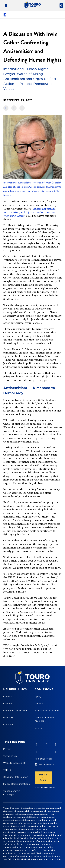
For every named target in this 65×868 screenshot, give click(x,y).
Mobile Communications (16, 784)
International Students (47, 711)
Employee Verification (15, 711)
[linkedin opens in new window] (56, 744)
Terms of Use (11, 756)
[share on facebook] (6, 108)
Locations (9, 725)
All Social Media (43, 759)
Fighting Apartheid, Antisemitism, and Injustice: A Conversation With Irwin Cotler (30, 212)
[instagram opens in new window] (56, 751)
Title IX (7, 770)
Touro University (48, 788)
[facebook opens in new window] (37, 751)
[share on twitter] (22, 108)
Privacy (7, 749)
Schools (39, 704)
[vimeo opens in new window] (37, 744)
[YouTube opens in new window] (46, 744)
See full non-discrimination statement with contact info (32, 859)
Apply (38, 697)
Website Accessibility (15, 763)
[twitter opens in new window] (46, 751)
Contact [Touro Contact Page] (8, 704)
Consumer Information (16, 777)
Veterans (40, 728)
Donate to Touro (43, 777)
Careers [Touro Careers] (8, 697)
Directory (8, 718)
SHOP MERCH (47, 764)
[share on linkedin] (14, 108)
